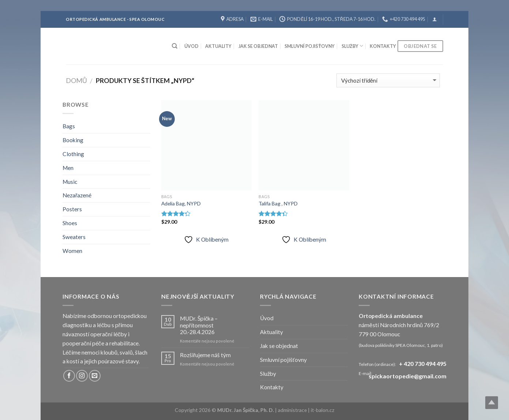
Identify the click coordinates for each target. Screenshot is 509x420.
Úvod (191, 46)
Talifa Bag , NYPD (278, 203)
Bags (69, 126)
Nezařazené (77, 195)
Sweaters (74, 237)
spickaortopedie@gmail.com (408, 376)
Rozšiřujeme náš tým (205, 355)
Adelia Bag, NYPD (181, 203)
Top (492, 403)
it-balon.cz (323, 410)
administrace (293, 410)
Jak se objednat (258, 46)
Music (70, 182)
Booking (73, 140)
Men (68, 168)
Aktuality (218, 46)
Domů (76, 80)
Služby (352, 46)
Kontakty (383, 46)
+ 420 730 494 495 (423, 364)
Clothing (73, 154)
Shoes (70, 223)
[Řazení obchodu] (388, 80)
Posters (72, 209)
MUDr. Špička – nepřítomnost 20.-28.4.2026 (199, 325)
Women (72, 251)
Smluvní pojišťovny (310, 46)
